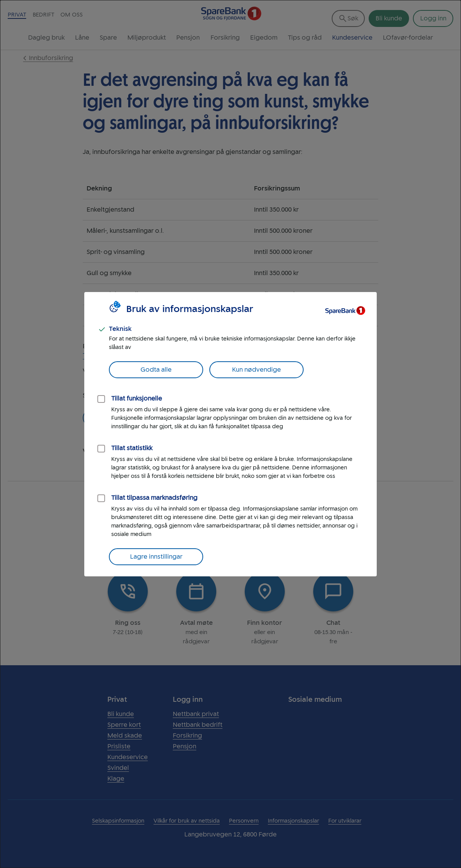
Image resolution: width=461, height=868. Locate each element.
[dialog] (230, 434)
